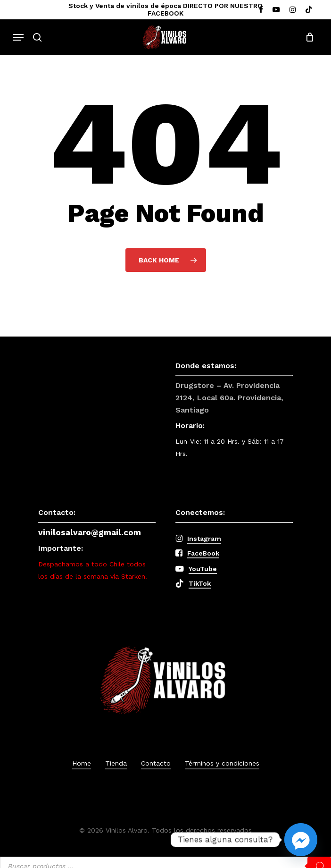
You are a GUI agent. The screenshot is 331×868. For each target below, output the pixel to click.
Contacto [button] (156, 763)
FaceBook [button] (203, 553)
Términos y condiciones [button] (222, 763)
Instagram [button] (204, 539)
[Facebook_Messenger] (301, 840)
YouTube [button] (203, 569)
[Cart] (307, 37)
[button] (18, 37)
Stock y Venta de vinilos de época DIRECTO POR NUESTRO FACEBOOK (165, 9)
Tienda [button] (116, 763)
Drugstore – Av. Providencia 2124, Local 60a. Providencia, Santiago (229, 398)
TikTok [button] (200, 583)
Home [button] (82, 763)
